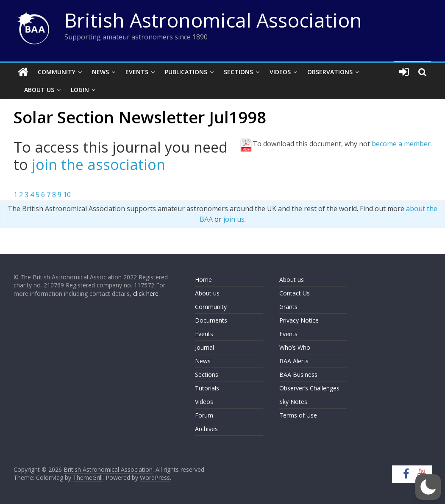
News (100, 72)
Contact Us (295, 293)
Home (203, 280)
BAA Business (298, 375)
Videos (280, 72)
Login (80, 90)
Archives (206, 429)
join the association (99, 164)
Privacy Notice (299, 320)
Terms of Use (298, 415)
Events (137, 72)
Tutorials (207, 388)
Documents (211, 320)
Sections (238, 72)
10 (67, 195)
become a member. (402, 144)
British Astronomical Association (213, 20)
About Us (39, 90)
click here (146, 294)
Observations (330, 72)
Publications (186, 72)
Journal (204, 347)
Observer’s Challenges (309, 388)
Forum (204, 415)
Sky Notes (293, 402)
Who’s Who (295, 347)
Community (57, 72)
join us (234, 219)
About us (207, 293)
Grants (288, 307)
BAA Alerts (294, 361)
